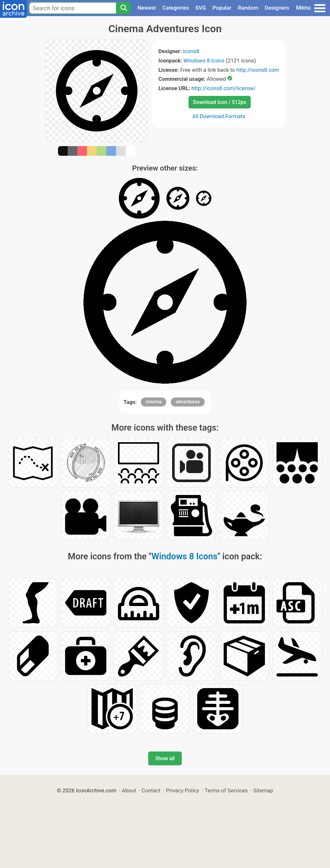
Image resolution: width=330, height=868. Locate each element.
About (129, 790)
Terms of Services (226, 790)
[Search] (123, 8)
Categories (176, 8)
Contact (151, 790)
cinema (154, 402)
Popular (222, 8)
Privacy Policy (183, 790)
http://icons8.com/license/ (224, 88)
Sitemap (263, 790)
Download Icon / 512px (219, 102)
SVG (201, 8)
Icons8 (191, 51)
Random (248, 8)
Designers (277, 8)
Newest (146, 8)
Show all (165, 758)
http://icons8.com (258, 70)
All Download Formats (219, 116)
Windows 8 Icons (204, 61)
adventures (188, 402)
